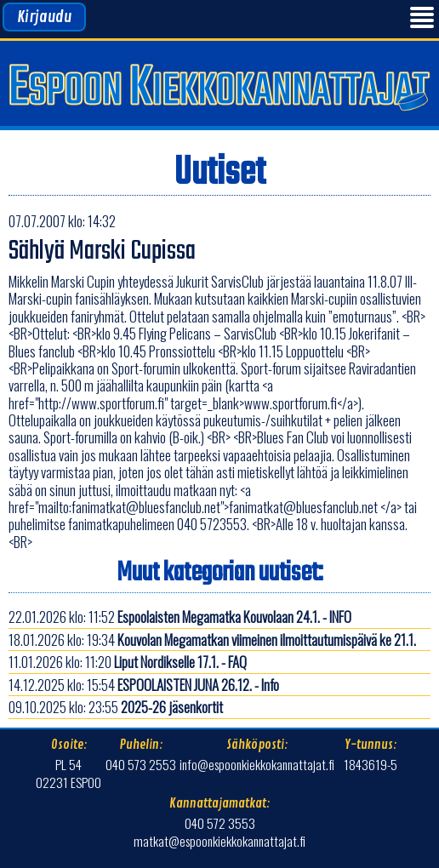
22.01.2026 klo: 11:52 (180, 617)
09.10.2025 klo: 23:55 (116, 707)
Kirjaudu (44, 17)
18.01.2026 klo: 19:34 (212, 640)
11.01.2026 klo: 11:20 (128, 662)
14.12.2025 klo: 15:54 (144, 685)
